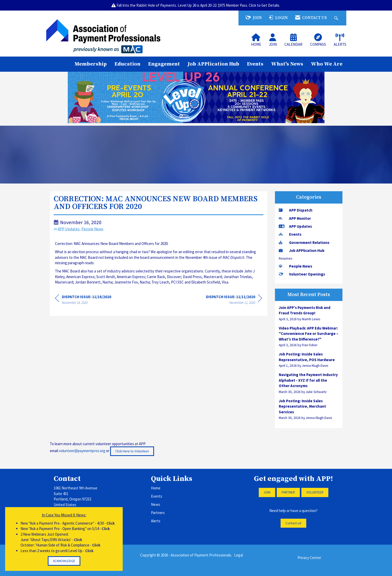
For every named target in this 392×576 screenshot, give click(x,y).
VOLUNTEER (315, 492)
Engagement (164, 64)
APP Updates (69, 229)
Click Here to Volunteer (132, 451)
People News (92, 229)
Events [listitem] (290, 234)
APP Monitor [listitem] (295, 218)
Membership (91, 64)
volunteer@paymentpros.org (82, 451)
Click (111, 523)
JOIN (267, 492)
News (156, 504)
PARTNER (288, 492)
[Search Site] (337, 18)
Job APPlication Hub (213, 64)
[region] (234, 300)
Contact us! (293, 523)
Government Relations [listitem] (304, 243)
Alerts (156, 521)
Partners (158, 513)
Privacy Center (309, 558)
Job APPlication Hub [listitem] (302, 250)
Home (156, 488)
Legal (238, 555)
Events (255, 64)
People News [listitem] (295, 266)
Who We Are (327, 64)
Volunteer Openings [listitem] (302, 274)
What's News (287, 64)
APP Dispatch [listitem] (296, 210)
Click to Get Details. (265, 5)
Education (127, 64)
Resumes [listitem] (285, 258)
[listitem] (309, 313)
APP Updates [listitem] (295, 226)
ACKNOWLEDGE (64, 561)
